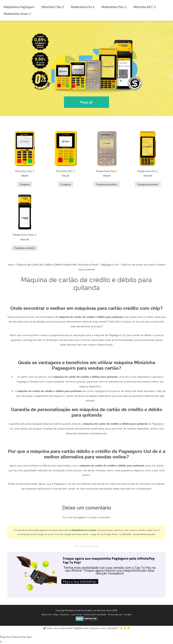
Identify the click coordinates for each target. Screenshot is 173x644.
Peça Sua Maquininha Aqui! (16, 637)
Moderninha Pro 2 (83, 7)
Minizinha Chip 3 (53, 7)
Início (11, 265)
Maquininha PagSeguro (19, 7)
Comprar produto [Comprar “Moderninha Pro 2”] (148, 184)
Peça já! (86, 102)
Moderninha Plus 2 (114, 7)
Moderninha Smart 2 (17, 14)
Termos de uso (115, 614)
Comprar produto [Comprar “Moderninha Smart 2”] (25, 248)
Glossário (65, 614)
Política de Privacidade (95, 614)
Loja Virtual (76, 614)
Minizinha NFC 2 (145, 7)
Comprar (25, 184)
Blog (56, 614)
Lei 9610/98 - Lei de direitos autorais (137, 534)
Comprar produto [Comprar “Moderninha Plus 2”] (107, 184)
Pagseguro (115, 335)
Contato (128, 614)
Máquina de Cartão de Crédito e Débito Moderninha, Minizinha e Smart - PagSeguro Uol (67, 265)
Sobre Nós (47, 614)
